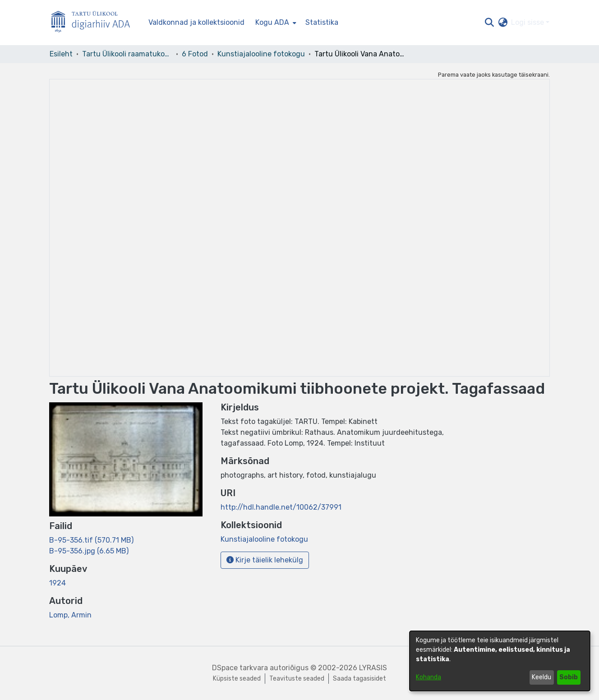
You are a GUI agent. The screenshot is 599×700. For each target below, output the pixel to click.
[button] (489, 23)
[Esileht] (94, 23)
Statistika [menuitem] (322, 22)
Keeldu (541, 677)
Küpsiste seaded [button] (237, 679)
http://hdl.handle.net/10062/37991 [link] (281, 507)
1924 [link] (58, 583)
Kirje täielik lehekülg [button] (265, 560)
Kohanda (429, 677)
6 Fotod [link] (195, 54)
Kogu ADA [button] (272, 22)
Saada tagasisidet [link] (359, 679)
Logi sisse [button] (528, 22)
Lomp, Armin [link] (70, 615)
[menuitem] (275, 23)
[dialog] (500, 661)
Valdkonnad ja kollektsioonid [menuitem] (196, 22)
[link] (91, 540)
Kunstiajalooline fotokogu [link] (261, 54)
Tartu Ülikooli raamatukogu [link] (127, 54)
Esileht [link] (61, 54)
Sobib (569, 677)
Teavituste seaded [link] (297, 679)
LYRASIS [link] (373, 668)
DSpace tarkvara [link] (240, 668)
